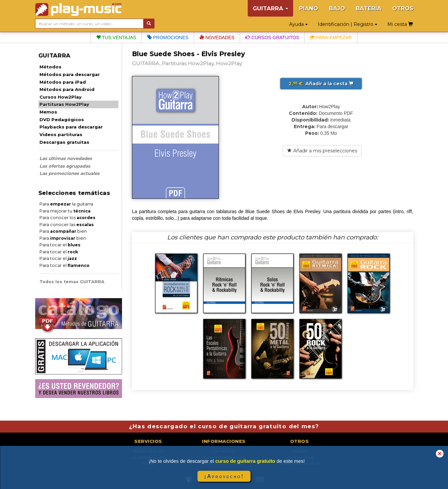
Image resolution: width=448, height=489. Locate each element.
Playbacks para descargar (71, 127)
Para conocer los (67, 218)
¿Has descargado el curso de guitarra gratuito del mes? (224, 426)
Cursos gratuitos (272, 38)
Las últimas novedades (66, 158)
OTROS (403, 8)
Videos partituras (61, 134)
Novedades (217, 38)
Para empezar (331, 38)
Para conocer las (67, 225)
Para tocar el (60, 245)
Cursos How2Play (61, 97)
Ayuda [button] (298, 24)
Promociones (168, 38)
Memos (48, 112)
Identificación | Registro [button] (348, 24)
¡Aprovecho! (224, 476)
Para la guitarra (66, 204)
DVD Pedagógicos (62, 120)
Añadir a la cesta (321, 84)
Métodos (50, 67)
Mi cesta (400, 24)
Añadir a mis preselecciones (322, 151)
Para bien (63, 231)
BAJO (337, 8)
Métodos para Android (67, 89)
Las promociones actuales (69, 173)
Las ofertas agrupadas (65, 166)
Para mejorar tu (65, 211)
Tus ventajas (116, 38)
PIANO (309, 8)
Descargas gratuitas (64, 142)
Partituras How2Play (64, 104)
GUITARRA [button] (270, 8)
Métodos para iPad (63, 82)
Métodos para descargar (70, 74)
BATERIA (369, 8)
